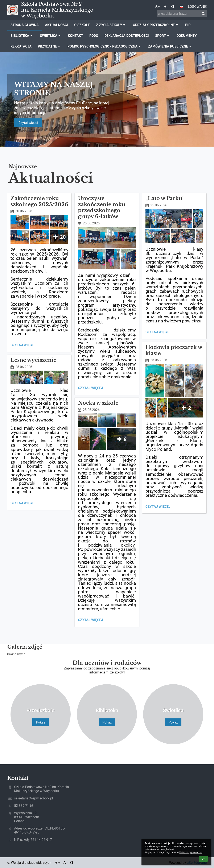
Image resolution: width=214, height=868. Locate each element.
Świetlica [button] (51, 36)
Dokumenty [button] (187, 36)
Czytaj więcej (28, 123)
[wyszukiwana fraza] (182, 14)
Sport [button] (163, 36)
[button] (181, 7)
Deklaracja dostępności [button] (127, 36)
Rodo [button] (94, 36)
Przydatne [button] (50, 46)
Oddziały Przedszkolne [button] (156, 25)
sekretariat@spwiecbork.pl (34, 798)
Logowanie (197, 7)
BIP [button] (188, 25)
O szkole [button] (82, 25)
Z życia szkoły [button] (111, 25)
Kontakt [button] (75, 36)
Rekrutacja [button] (21, 46)
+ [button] (157, 7)
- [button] (166, 7)
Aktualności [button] (56, 25)
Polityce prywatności (191, 852)
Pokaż (41, 722)
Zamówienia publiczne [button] (170, 46)
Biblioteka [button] (22, 36)
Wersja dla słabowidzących (30, 863)
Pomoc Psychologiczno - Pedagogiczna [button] (105, 46)
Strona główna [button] (25, 25)
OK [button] (203, 859)
